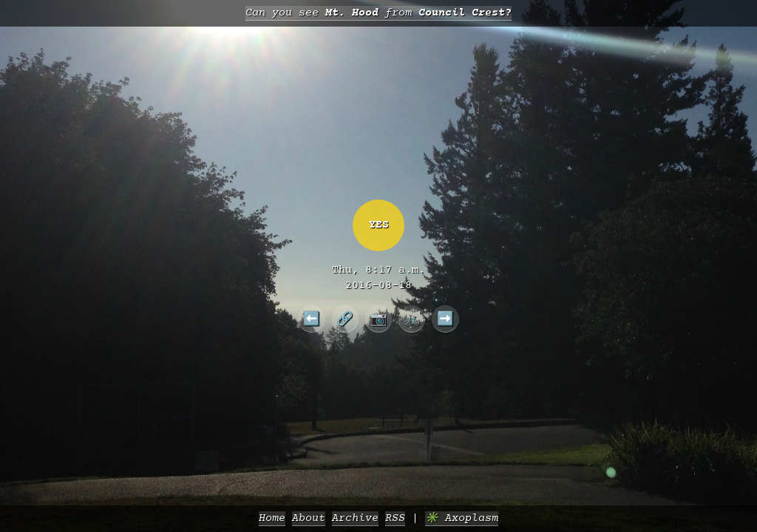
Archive (355, 518)
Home (272, 518)
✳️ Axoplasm (462, 518)
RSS (395, 518)
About (309, 518)
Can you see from (378, 13)
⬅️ (312, 318)
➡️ (445, 318)
